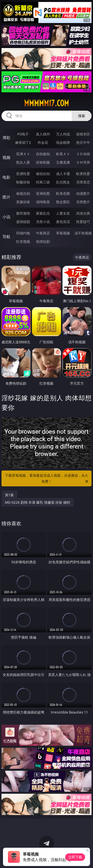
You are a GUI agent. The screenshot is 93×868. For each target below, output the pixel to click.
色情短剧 (43, 241)
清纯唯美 (43, 202)
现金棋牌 (63, 142)
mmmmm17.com (46, 103)
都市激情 (23, 213)
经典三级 (43, 182)
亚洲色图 (43, 193)
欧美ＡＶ (63, 154)
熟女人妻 (23, 162)
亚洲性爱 (23, 174)
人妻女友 (63, 213)
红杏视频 (23, 241)
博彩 (6, 138)
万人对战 (63, 134)
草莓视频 (63, 233)
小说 (6, 217)
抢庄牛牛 (83, 142)
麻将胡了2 (23, 142)
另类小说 (43, 222)
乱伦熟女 (63, 182)
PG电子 (23, 134)
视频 (6, 157)
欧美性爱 (83, 174)
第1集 (9, 495)
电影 (6, 177)
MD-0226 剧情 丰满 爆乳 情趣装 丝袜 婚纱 (38, 502)
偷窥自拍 (23, 193)
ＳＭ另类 (83, 162)
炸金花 (43, 142)
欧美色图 (63, 193)
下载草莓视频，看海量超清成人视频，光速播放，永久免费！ (47, 479)
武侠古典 (83, 213)
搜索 (82, 116)
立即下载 (75, 857)
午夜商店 (43, 233)
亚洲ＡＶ (23, 154)
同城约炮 (23, 233)
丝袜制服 (43, 162)
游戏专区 (83, 134)
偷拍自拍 (43, 174)
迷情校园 (23, 222)
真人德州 (43, 134)
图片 (6, 197)
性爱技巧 (83, 222)
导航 (6, 237)
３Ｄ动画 (83, 154)
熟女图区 (63, 202)
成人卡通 (63, 174)
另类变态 (83, 182)
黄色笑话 (63, 222)
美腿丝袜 (23, 202)
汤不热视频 (83, 233)
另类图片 (83, 202)
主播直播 (63, 162)
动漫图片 (83, 193)
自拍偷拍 (43, 154)
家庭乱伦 (43, 213)
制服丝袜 (23, 182)
